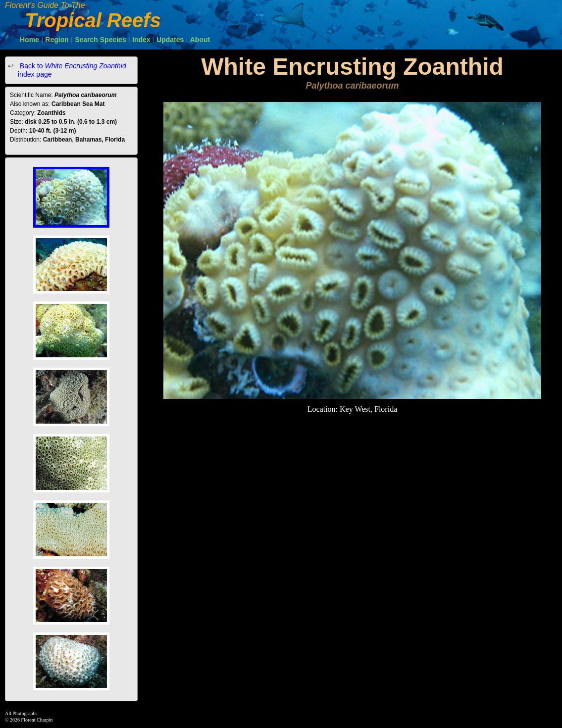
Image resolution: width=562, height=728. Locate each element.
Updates (170, 40)
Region (57, 40)
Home (29, 40)
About (200, 40)
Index (141, 40)
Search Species (101, 40)
